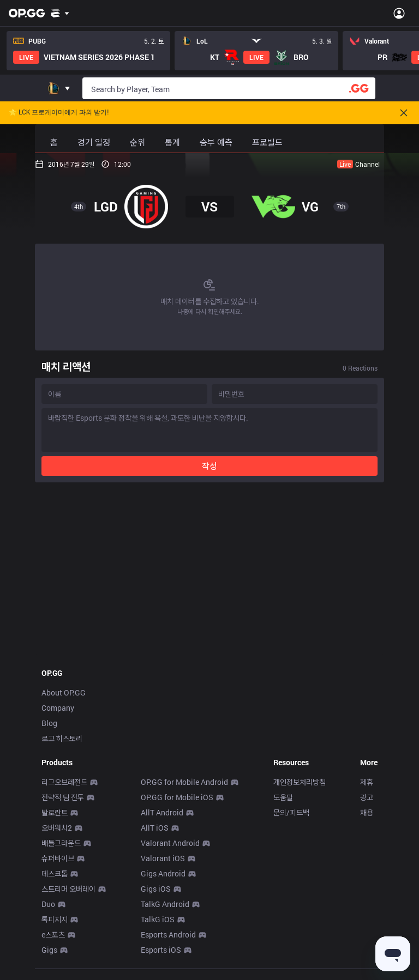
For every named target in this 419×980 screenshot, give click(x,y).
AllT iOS (155, 828)
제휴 (367, 782)
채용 (367, 812)
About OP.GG (64, 692)
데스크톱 (55, 873)
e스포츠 (53, 934)
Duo (48, 904)
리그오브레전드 (64, 782)
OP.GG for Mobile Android (184, 782)
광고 (367, 797)
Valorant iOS (163, 858)
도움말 (283, 797)
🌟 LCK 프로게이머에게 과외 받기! (59, 113)
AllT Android (162, 812)
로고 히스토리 (62, 738)
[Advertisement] (209, 572)
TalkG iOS (158, 919)
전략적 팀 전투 (63, 797)
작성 (209, 466)
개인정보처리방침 (300, 782)
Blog (49, 723)
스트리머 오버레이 (68, 889)
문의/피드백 (291, 812)
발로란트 (55, 812)
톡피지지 (55, 919)
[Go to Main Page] (27, 13)
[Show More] (60, 13)
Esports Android (168, 934)
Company (58, 708)
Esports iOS (161, 950)
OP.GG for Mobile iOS (177, 797)
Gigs (49, 950)
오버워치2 (57, 828)
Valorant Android (170, 843)
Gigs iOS (156, 889)
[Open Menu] (399, 13)
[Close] (404, 113)
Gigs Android (163, 873)
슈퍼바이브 (58, 858)
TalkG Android (165, 904)
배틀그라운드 (61, 843)
